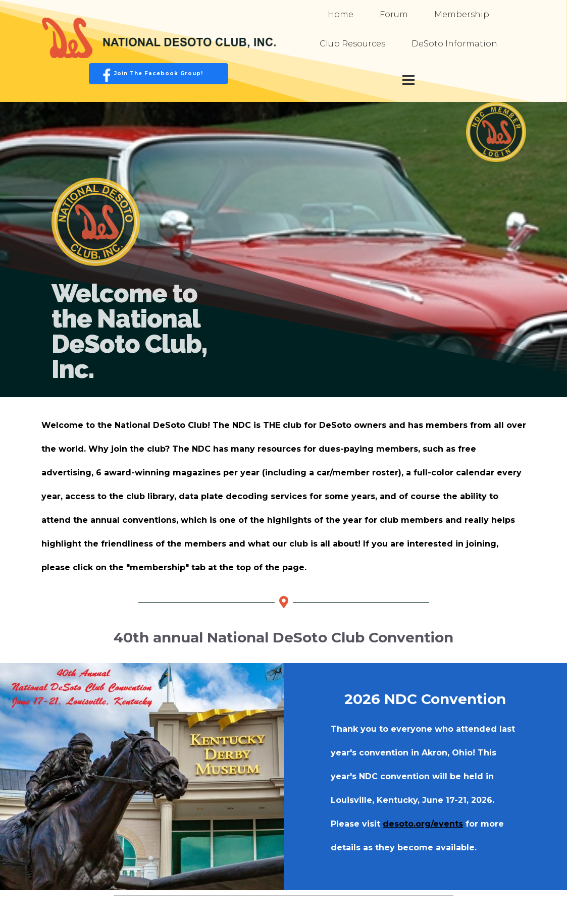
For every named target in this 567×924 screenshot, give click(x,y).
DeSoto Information (454, 44)
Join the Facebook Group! (159, 73)
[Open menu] (408, 80)
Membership (462, 14)
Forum (394, 14)
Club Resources (352, 44)
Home (341, 14)
